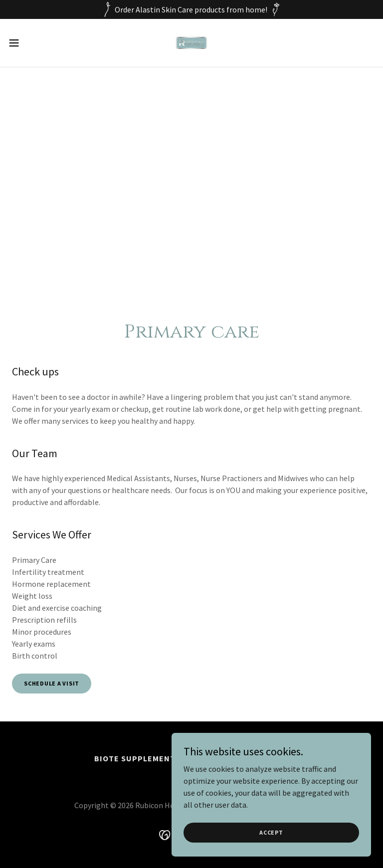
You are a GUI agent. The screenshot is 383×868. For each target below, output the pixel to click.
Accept (271, 832)
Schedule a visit (52, 683)
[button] (32, 43)
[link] (192, 43)
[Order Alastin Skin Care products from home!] (191, 9)
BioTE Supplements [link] (137, 758)
